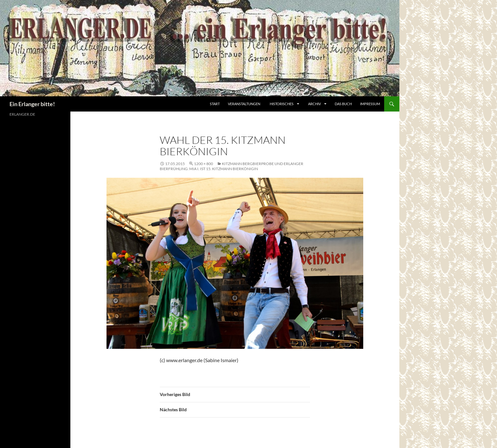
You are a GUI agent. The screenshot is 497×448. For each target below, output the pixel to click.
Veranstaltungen (244, 104)
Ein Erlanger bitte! (32, 104)
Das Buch (343, 104)
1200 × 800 (203, 164)
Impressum (370, 104)
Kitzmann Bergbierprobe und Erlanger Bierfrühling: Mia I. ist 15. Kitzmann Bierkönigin (232, 166)
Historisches (282, 104)
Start (215, 104)
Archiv (315, 104)
